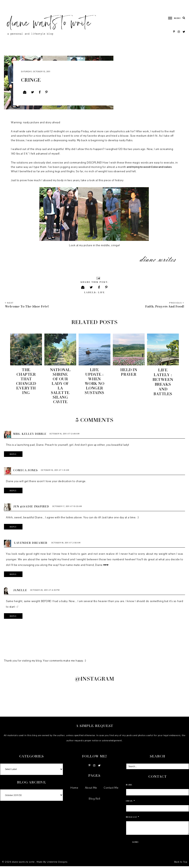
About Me (91, 789)
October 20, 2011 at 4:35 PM (45, 592)
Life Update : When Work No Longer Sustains (94, 382)
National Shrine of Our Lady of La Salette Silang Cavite (60, 386)
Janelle (20, 592)
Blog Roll (94, 800)
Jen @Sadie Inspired (31, 508)
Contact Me (111, 789)
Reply (14, 456)
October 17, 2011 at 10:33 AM (67, 508)
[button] (172, 18)
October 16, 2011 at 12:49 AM (65, 435)
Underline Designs (57, 863)
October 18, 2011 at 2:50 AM (66, 544)
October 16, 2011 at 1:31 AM (55, 472)
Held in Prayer (129, 372)
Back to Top (181, 863)
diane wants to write (24, 863)
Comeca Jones (25, 472)
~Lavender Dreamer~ (31, 544)
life (101, 292)
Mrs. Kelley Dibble (30, 435)
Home (74, 789)
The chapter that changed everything (26, 382)
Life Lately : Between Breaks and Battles (163, 382)
